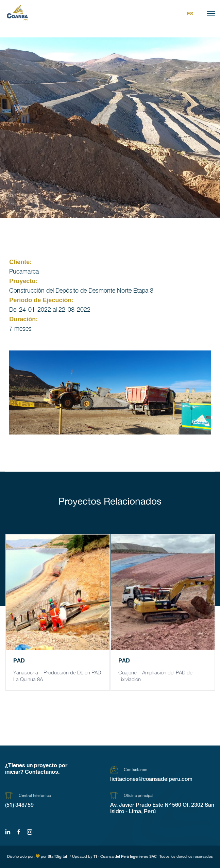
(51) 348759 (19, 806)
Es (190, 14)
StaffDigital (57, 857)
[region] (110, 392)
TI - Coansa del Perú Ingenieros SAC (125, 857)
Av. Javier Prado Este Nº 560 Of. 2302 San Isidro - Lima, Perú (162, 809)
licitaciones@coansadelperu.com (151, 780)
